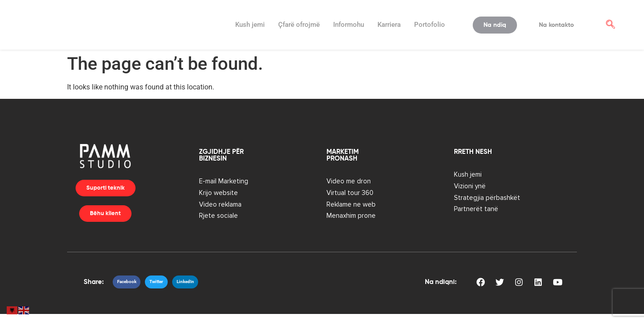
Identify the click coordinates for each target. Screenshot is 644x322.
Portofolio (430, 25)
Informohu (349, 25)
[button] (127, 282)
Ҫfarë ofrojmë (299, 25)
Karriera (389, 25)
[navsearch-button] (610, 25)
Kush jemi (250, 25)
